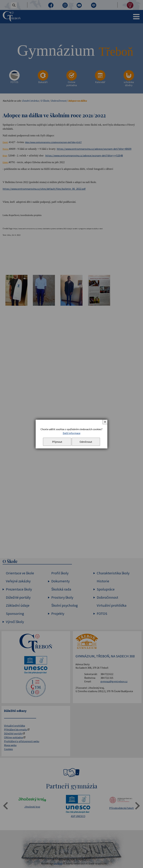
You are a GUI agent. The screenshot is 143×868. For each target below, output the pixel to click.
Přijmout (57, 442)
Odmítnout (86, 442)
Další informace (72, 433)
